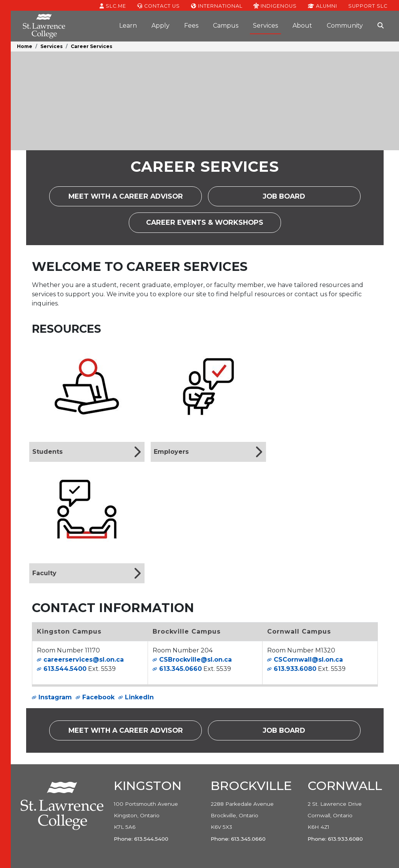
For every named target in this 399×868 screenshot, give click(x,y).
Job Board (292, 199)
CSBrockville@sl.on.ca (195, 660)
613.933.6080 (295, 669)
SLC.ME (113, 5)
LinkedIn (139, 697)
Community (345, 26)
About (302, 26)
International (217, 5)
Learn (128, 26)
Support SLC (368, 5)
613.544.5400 (65, 669)
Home (25, 46)
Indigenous (275, 5)
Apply (160, 26)
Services (265, 26)
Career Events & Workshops (214, 225)
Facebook (98, 697)
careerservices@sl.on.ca (84, 660)
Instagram (55, 697)
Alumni (323, 5)
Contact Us (159, 5)
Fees (191, 26)
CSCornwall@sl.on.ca (308, 660)
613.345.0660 (180, 669)
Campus (226, 26)
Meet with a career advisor (135, 199)
